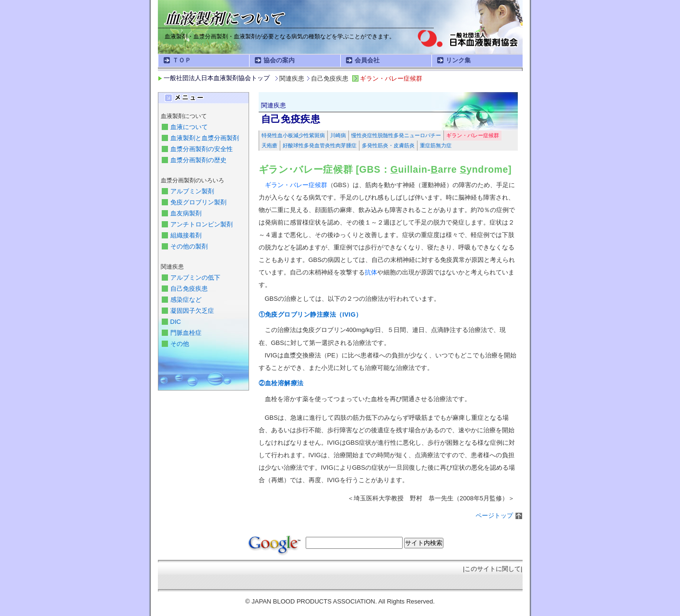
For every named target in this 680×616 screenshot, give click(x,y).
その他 (180, 344)
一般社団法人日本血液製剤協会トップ (217, 78)
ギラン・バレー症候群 (473, 135)
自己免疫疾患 (189, 289)
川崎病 (338, 135)
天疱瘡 (269, 145)
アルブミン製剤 (192, 191)
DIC (176, 322)
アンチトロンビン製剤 (202, 224)
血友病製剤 (186, 213)
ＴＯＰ (182, 60)
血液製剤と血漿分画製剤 (205, 138)
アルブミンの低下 (195, 278)
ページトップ (494, 515)
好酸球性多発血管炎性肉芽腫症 (320, 145)
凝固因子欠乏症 (192, 311)
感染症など (186, 300)
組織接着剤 (186, 235)
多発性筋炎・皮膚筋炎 (388, 145)
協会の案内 (279, 60)
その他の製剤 (189, 246)
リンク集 (458, 60)
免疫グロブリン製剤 (198, 202)
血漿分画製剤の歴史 (198, 160)
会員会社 (367, 60)
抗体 (371, 272)
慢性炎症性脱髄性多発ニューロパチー (396, 135)
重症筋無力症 (436, 145)
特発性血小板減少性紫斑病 (293, 135)
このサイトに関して (493, 569)
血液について (189, 127)
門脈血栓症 (186, 333)
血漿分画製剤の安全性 (202, 149)
